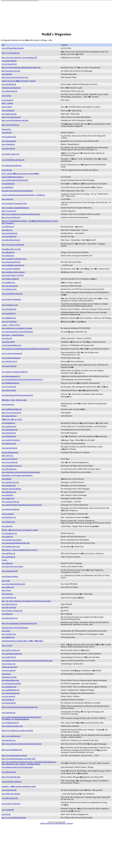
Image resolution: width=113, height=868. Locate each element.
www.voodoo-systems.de (11, 804)
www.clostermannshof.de (11, 262)
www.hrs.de (6, 814)
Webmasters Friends (9, 677)
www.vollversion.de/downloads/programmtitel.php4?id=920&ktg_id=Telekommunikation (21, 718)
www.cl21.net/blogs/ (9, 322)
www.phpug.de (7, 614)
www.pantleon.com (9, 517)
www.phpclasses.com (10, 618)
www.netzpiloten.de (9, 309)
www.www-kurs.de (9, 387)
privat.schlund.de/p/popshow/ (13, 177)
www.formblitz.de (8, 423)
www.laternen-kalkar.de (10, 509)
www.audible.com (8, 282)
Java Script (6, 581)
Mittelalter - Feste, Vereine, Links (14, 400)
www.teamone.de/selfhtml (11, 684)
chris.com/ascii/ (7, 199)
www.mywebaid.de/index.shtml (13, 584)
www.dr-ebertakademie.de (11, 345)
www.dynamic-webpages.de (12, 611)
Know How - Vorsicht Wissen (13, 335)
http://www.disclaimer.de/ (11, 736)
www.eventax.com (8, 664)
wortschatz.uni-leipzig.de (11, 88)
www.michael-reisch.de (10, 482)
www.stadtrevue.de (9, 657)
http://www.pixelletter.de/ (11, 217)
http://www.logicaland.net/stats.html (15, 120)
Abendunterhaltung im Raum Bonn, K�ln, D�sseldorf (22, 641)
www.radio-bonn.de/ (9, 114)
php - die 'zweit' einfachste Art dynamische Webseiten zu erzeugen (26, 601)
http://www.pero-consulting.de (13, 245)
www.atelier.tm (7, 537)
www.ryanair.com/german (11, 299)
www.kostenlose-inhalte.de (12, 782)
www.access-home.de (10, 462)
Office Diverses (7, 456)
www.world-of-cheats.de (11, 440)
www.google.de (7, 100)
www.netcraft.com (8, 740)
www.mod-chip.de (8, 557)
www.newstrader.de (9, 141)
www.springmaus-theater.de (12, 654)
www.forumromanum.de (11, 693)
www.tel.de (6, 631)
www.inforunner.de (9, 772)
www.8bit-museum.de (10, 798)
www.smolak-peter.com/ (11, 546)
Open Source (6, 590)
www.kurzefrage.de (9, 84)
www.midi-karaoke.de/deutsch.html (15, 180)
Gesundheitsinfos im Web (11, 249)
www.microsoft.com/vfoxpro (12, 566)
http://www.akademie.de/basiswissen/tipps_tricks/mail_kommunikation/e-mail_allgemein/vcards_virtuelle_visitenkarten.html (29, 763)
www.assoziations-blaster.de (12, 294)
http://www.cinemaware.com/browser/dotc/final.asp (21, 214)
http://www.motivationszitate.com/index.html (18, 759)
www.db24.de (7, 133)
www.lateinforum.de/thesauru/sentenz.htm (17, 395)
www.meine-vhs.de (9, 390)
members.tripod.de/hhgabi (11, 489)
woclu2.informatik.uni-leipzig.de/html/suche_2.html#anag (23, 195)
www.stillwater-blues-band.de (13, 48)
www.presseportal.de (9, 448)
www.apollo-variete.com (11, 650)
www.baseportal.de (9, 703)
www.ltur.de (6, 674)
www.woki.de (7, 107)
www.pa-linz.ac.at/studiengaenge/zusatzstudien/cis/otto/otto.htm (25, 349)
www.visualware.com (10, 305)
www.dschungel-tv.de (10, 430)
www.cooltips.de (8, 700)
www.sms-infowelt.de (10, 286)
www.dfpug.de (7, 563)
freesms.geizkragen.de (10, 452)
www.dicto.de (7, 338)
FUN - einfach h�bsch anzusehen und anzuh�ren (21, 174)
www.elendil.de (7, 495)
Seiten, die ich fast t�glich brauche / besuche (19, 81)
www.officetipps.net (9, 469)
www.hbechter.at (8, 227)
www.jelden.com (8, 498)
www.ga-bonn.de (8, 110)
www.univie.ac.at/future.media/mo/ (15, 372)
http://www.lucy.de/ (9, 211)
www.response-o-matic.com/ (12, 726)
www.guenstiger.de (9, 433)
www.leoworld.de (8, 342)
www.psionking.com (9, 533)
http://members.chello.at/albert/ (13, 272)
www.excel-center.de (9, 459)
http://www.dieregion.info (11, 117)
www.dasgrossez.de (9, 443)
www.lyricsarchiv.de (9, 64)
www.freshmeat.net (9, 598)
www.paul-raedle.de (9, 366)
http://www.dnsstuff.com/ (11, 777)
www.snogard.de (8, 810)
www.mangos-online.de (10, 502)
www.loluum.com (8, 522)
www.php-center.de (9, 607)
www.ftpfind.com (8, 637)
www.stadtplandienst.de (10, 690)
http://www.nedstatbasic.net (12, 750)
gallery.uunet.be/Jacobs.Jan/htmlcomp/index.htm (20, 707)
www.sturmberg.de (9, 486)
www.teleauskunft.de (9, 91)
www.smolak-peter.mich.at (12, 540)
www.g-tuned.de (8, 514)
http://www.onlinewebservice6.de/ (14, 755)
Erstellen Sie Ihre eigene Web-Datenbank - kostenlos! (56, 824)
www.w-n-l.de (7, 645)
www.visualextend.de (10, 571)
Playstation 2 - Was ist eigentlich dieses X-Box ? (20, 550)
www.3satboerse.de (9, 137)
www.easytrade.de (8, 148)
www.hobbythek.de (9, 436)
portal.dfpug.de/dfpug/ (10, 576)
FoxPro (4, 560)
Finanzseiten (6, 129)
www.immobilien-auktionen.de (13, 160)
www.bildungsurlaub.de (10, 383)
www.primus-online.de (10, 279)
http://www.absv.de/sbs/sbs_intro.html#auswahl (19, 58)
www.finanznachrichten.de (11, 166)
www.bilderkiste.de (9, 318)
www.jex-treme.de (8, 696)
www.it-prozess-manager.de (12, 353)
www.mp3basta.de (8, 553)
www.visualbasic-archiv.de (12, 466)
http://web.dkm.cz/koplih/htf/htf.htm (15, 208)
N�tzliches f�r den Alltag (12, 419)
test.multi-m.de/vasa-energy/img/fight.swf (17, 191)
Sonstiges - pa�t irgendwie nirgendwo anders (19, 786)
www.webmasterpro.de (10, 723)
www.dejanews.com (9, 289)
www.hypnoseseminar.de (11, 358)
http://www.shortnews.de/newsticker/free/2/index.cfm (21, 744)
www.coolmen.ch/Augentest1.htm (14, 203)
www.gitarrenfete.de (9, 61)
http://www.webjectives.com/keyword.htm (17, 731)
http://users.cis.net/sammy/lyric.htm (15, 77)
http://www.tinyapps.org (11, 53)
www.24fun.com (8, 587)
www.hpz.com (7, 230)
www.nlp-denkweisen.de (11, 240)
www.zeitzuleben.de (9, 236)
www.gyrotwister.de (9, 790)
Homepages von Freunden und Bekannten (17, 475)
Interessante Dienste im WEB (13, 275)
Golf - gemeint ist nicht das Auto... (14, 259)
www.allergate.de (8, 252)
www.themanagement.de (11, 376)
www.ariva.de (7, 170)
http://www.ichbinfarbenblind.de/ (14, 818)
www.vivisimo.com (9, 634)
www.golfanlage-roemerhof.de (13, 265)
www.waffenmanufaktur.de (12, 409)
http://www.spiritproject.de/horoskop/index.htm (19, 623)
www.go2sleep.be (8, 184)
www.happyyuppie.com (10, 154)
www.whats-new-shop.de (11, 794)
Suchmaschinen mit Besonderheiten (15, 628)
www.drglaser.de (8, 256)
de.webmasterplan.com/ (10, 680)
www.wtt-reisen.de (9, 670)
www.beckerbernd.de (9, 233)
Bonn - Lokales (7, 103)
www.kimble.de (7, 187)
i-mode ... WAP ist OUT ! (11, 325)
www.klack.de (7, 74)
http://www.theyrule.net (10, 125)
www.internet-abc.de (9, 361)
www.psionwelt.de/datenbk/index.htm (16, 543)
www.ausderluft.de (9, 313)
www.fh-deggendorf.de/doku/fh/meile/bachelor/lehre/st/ (22, 379)
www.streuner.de (8, 404)
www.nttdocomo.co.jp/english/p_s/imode (17, 328)
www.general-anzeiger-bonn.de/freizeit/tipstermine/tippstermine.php (27, 661)
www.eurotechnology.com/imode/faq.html (17, 332)
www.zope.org (7, 594)
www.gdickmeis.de (9, 492)
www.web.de (6, 96)
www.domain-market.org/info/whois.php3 (17, 767)
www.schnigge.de (8, 144)
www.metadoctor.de (9, 687)
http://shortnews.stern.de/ (11, 71)
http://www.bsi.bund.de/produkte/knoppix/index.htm (21, 67)
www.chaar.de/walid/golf (11, 269)
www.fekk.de (7, 479)
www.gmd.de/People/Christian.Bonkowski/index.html (22, 505)
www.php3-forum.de (9, 604)
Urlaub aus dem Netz (9, 667)
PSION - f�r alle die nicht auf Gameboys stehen (20, 530)
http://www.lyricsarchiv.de (11, 413)
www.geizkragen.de (9, 426)
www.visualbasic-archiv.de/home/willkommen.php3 (21, 472)
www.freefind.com (9, 713)
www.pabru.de (7, 526)
